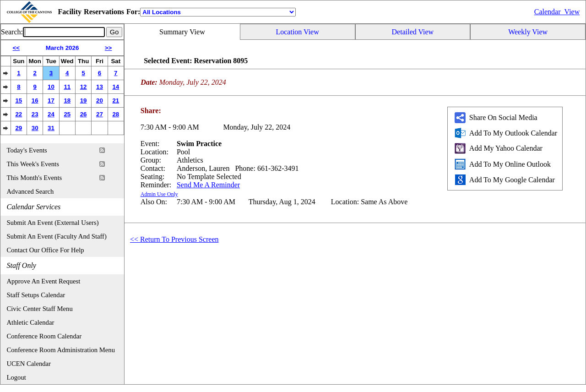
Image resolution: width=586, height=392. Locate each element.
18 (67, 101)
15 (19, 101)
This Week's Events (33, 164)
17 (51, 101)
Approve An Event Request (44, 281)
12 (84, 87)
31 (51, 128)
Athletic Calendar (31, 322)
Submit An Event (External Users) (53, 223)
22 (19, 114)
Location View (297, 32)
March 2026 (62, 48)
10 (51, 87)
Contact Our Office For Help (46, 250)
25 (67, 114)
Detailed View (413, 32)
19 (84, 101)
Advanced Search (30, 191)
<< (16, 48)
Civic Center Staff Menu (40, 309)
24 (51, 114)
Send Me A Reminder (208, 185)
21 (116, 101)
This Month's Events (35, 178)
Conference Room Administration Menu (61, 350)
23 (35, 114)
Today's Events (27, 150)
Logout (16, 377)
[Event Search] (64, 32)
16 (35, 101)
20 (100, 101)
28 (116, 114)
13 (100, 87)
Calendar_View (557, 12)
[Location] (218, 12)
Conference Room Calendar (44, 336)
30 (35, 128)
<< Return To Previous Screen (174, 239)
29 (19, 128)
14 (116, 87)
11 (67, 87)
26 (84, 114)
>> (109, 48)
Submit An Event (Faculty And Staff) (57, 236)
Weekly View (528, 32)
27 (100, 114)
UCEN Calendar (29, 364)
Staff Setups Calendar (36, 295)
